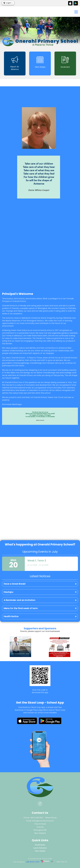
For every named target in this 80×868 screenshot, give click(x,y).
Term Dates (40, 851)
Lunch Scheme (40, 848)
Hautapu (8, 592)
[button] (8, 3)
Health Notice (11, 616)
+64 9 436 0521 (36, 818)
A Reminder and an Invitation (20, 600)
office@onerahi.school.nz (43, 821)
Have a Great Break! (15, 584)
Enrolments (40, 845)
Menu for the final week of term (21, 608)
